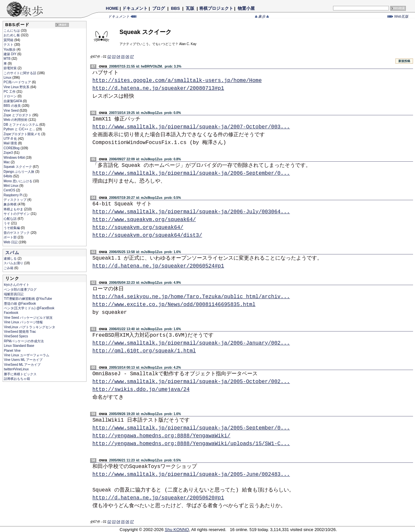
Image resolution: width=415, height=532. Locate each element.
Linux (8, 78)
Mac (7, 162)
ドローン (11, 96)
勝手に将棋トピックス (20, 374)
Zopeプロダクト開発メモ (23, 134)
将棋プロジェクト (216, 8)
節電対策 (11, 68)
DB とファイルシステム (21, 125)
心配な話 (11, 219)
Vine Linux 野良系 (17, 87)
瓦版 (190, 8)
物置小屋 (246, 8)
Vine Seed (12, 111)
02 (109, 57)
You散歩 (10, 49)
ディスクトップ (16, 200)
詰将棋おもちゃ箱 (17, 379)
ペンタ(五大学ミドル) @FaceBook (29, 308)
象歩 (262, 16)
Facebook (11, 313)
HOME (112, 8)
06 (128, 57)
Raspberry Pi (14, 195)
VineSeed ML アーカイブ (22, 365)
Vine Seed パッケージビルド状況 (28, 318)
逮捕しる (11, 258)
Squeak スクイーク (18, 167)
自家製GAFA (13, 101)
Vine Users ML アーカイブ (23, 360)
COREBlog (12, 148)
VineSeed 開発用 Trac (20, 332)
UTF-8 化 (11, 139)
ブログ (159, 8)
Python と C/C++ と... (20, 129)
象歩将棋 (11, 204)
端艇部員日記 (14, 294)
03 (114, 57)
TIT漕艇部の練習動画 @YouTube (28, 299)
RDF (63, 25)
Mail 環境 (11, 143)
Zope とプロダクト (18, 115)
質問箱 (9, 40)
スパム (12, 253)
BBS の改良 (13, 106)
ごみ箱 (9, 268)
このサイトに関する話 (20, 73)
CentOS (10, 190)
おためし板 (12, 35)
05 (123, 57)
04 (118, 57)
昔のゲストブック (17, 233)
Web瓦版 (398, 16)
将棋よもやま (14, 209)
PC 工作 (10, 92)
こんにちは (12, 31)
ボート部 (11, 237)
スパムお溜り (14, 263)
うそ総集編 (12, 228)
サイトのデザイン (17, 214)
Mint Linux (11, 186)
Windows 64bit (15, 158)
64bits (8, 176)
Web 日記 (11, 242)
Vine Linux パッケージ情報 (23, 322)
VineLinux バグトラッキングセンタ (30, 327)
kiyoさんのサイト (17, 285)
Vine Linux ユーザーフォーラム (27, 355)
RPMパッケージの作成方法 (24, 341)
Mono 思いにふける (18, 181)
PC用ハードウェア (18, 82)
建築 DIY (10, 54)
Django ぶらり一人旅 (19, 172)
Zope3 (9, 153)
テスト (9, 45)
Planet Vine (12, 351)
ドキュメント (135, 8)
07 (132, 57)
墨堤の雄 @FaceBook (20, 304)
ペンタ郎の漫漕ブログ (20, 290)
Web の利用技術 (16, 120)
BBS (176, 8)
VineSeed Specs (16, 336)
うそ (7, 223)
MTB (8, 59)
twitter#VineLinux (16, 369)
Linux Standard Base (19, 346)
